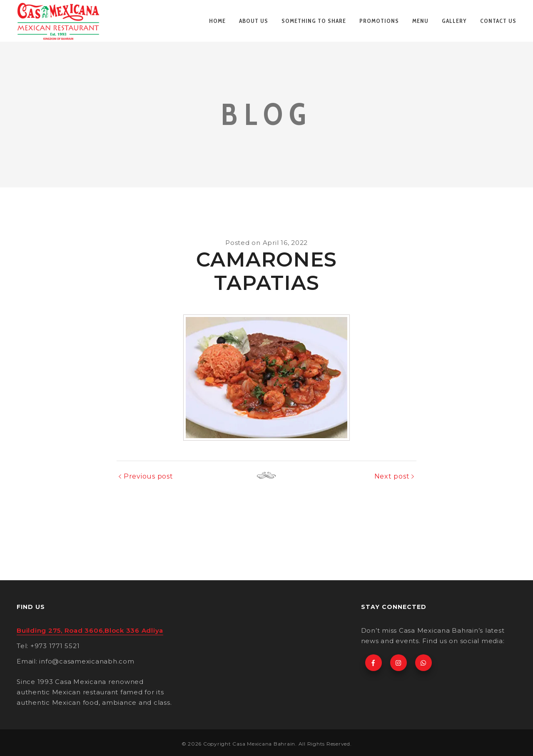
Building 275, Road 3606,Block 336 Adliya (90, 630)
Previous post (148, 476)
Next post (392, 476)
